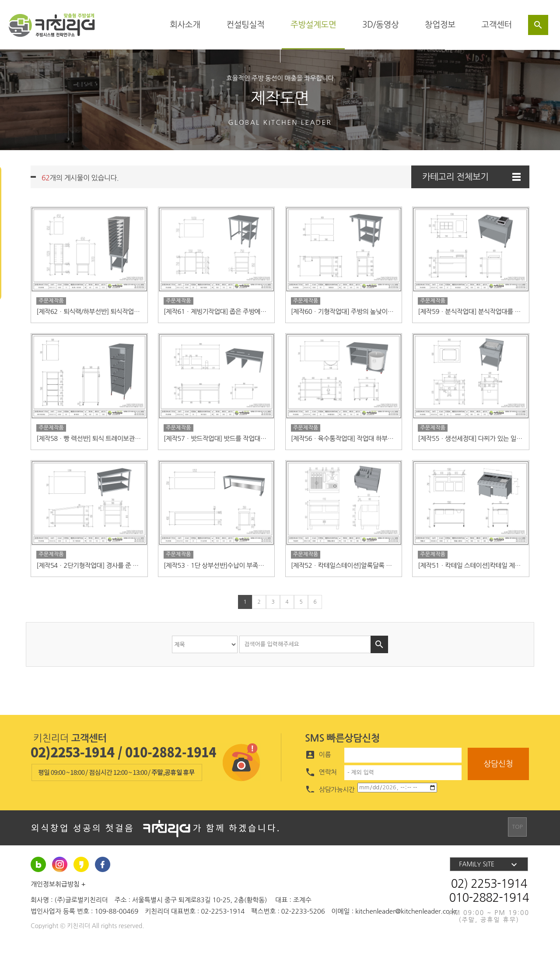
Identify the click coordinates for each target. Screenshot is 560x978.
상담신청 (498, 791)
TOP (519, 855)
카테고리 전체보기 (471, 177)
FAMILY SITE (489, 892)
